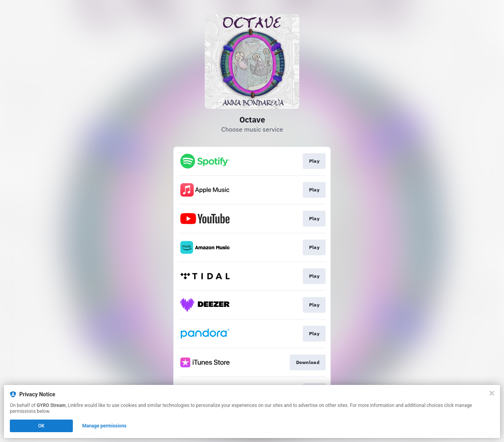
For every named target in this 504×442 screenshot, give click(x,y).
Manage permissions (105, 426)
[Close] (492, 393)
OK (41, 426)
